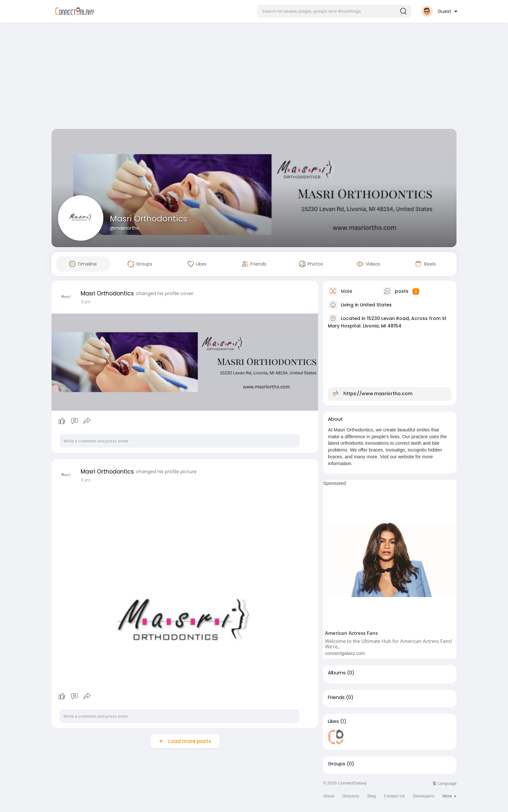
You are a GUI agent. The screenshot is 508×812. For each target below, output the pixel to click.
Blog (372, 796)
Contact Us (394, 796)
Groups (337, 764)
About (329, 796)
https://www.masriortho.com (378, 394)
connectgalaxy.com (345, 653)
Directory (351, 796)
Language (444, 783)
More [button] (450, 796)
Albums (337, 673)
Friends (336, 697)
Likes (333, 721)
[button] (334, 11)
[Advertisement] (254, 77)
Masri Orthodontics (149, 219)
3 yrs (86, 302)
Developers (424, 796)
